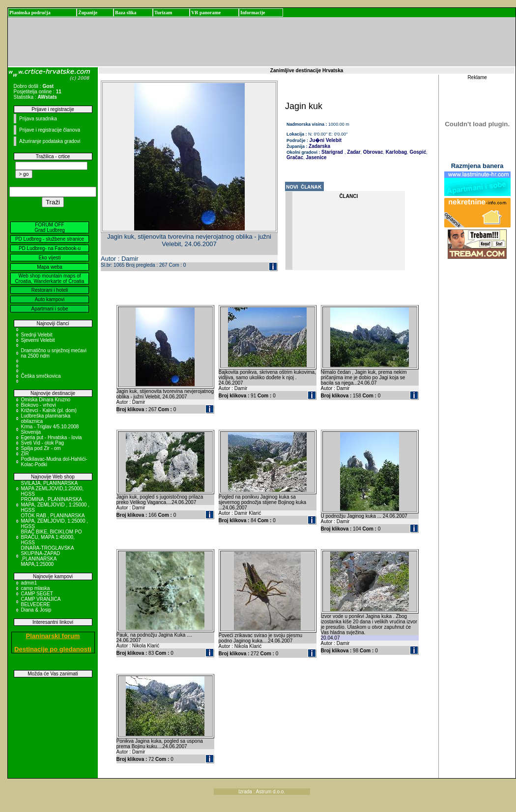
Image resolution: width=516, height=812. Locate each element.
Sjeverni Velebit (38, 340)
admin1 (29, 583)
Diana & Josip (36, 610)
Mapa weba (50, 267)
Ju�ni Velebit (326, 140)
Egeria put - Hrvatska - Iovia (52, 437)
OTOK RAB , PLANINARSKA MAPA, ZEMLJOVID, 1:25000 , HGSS (55, 521)
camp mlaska (36, 588)
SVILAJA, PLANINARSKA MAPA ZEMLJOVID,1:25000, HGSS (53, 489)
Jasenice (316, 157)
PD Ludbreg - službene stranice (50, 239)
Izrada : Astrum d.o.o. (262, 792)
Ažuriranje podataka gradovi (50, 141)
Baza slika (126, 13)
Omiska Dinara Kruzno (46, 400)
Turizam (163, 13)
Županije (88, 13)
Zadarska (319, 146)
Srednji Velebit (37, 335)
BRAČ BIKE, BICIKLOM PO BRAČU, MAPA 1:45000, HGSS (52, 537)
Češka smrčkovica (41, 376)
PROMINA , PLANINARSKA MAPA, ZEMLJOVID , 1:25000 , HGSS (55, 505)
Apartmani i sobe (49, 309)
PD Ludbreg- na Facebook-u (50, 248)
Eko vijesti (49, 258)
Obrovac (372, 152)
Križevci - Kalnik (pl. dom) (49, 410)
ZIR (25, 454)
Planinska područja (30, 13)
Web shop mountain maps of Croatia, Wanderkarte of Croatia (50, 279)
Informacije (253, 13)
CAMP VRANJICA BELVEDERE (41, 602)
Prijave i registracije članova (50, 130)
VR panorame (206, 13)
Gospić (417, 152)
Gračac (295, 157)
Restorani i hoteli (50, 290)
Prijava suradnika (38, 119)
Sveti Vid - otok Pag (43, 443)
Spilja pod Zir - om (41, 448)
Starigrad (332, 152)
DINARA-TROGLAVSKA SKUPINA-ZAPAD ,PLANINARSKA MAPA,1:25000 (48, 556)
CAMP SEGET (37, 594)
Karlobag (396, 152)
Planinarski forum (53, 636)
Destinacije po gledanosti (53, 649)
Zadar (353, 152)
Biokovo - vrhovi (39, 405)
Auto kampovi (50, 299)
